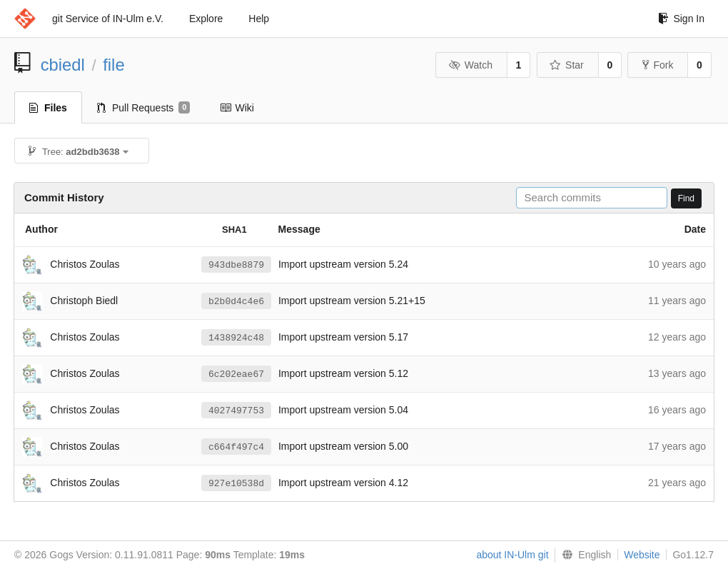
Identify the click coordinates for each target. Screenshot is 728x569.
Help (259, 19)
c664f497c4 (236, 447)
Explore (206, 19)
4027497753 (236, 411)
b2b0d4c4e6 (236, 301)
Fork (658, 65)
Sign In (681, 19)
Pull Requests (144, 108)
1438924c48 (236, 338)
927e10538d (236, 483)
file (113, 65)
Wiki (237, 108)
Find (686, 198)
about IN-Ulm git (512, 555)
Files (48, 108)
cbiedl (63, 65)
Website (642, 555)
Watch (470, 65)
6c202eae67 (236, 374)
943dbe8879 (236, 265)
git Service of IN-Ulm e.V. (108, 19)
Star (567, 65)
